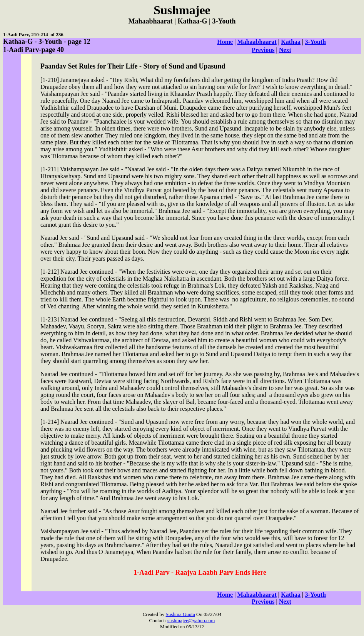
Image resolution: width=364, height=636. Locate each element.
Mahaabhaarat (257, 42)
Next (285, 50)
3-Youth (316, 42)
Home (225, 42)
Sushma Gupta (180, 614)
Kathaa (291, 42)
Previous (263, 50)
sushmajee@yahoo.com (191, 620)
